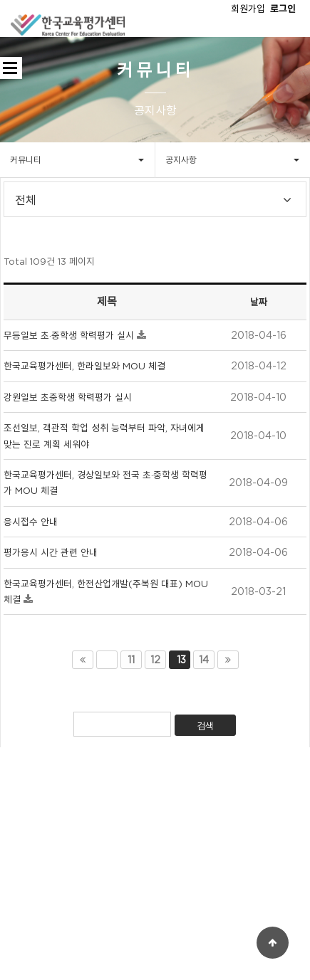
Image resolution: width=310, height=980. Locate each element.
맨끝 (228, 660)
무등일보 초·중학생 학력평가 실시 (70, 335)
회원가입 (248, 9)
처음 (83, 660)
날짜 (259, 302)
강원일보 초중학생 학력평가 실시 (68, 397)
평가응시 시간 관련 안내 (51, 552)
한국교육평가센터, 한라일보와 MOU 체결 (84, 366)
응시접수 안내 (31, 522)
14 (204, 660)
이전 (107, 660)
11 (131, 660)
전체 (26, 201)
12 (155, 660)
